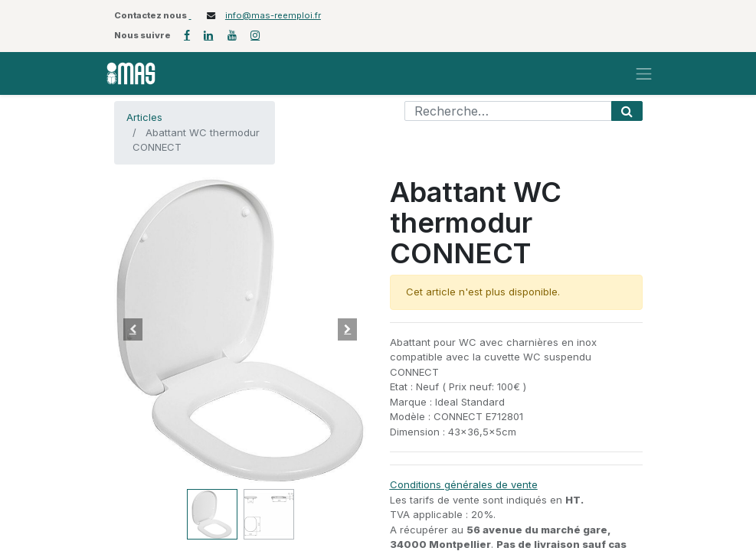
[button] (133, 330)
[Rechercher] (627, 111)
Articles (144, 117)
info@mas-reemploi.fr (273, 15)
